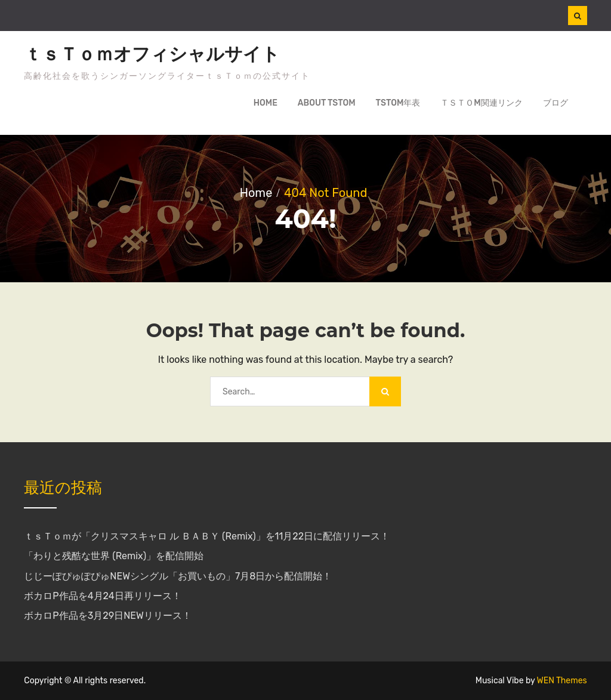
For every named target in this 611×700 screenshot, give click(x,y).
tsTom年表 (398, 103)
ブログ (556, 103)
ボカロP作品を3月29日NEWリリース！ (107, 616)
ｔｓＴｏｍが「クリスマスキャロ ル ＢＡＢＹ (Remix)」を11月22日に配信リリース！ (207, 536)
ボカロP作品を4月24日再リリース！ (102, 596)
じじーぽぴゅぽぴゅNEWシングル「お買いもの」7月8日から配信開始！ (178, 576)
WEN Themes (562, 681)
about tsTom (327, 103)
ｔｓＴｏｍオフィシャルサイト (152, 54)
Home (266, 103)
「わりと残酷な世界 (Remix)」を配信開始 (114, 556)
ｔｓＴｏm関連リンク (481, 103)
